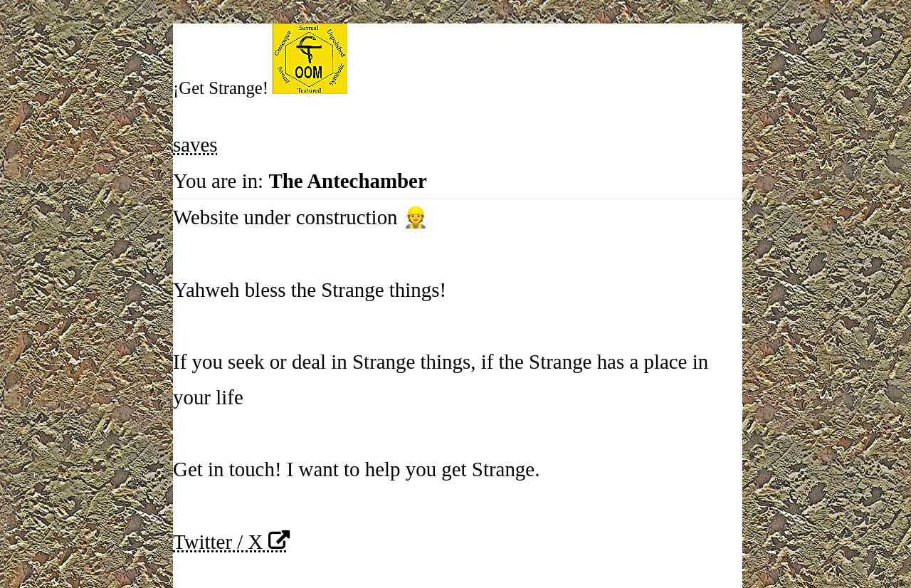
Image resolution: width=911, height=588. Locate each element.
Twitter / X (218, 542)
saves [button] (195, 145)
